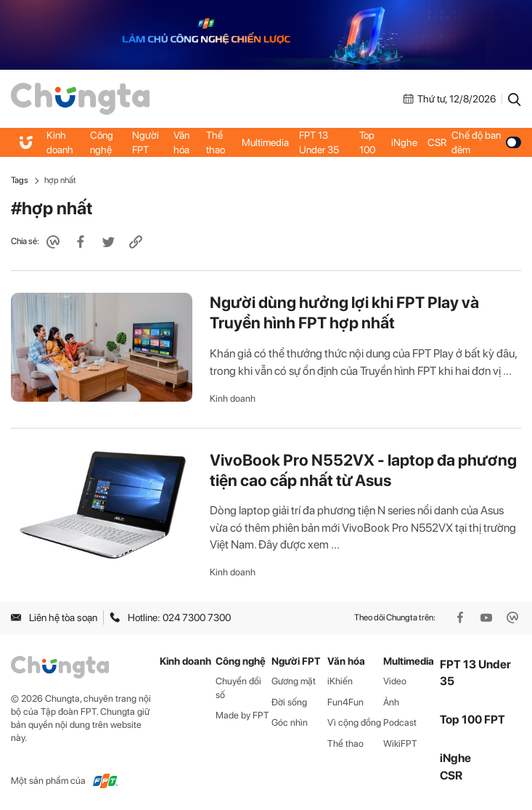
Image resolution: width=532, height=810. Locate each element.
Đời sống (289, 702)
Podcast (400, 722)
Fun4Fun (345, 702)
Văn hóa (181, 142)
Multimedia (265, 142)
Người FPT (146, 142)
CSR (437, 142)
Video (395, 681)
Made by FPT (242, 715)
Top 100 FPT (472, 720)
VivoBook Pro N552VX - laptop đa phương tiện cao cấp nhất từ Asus (363, 470)
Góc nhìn (290, 722)
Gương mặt (294, 681)
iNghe (404, 142)
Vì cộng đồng (354, 722)
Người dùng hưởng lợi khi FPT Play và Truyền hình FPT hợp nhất (344, 312)
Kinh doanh (60, 142)
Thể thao (216, 142)
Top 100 (367, 142)
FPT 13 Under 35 (319, 142)
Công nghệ (102, 142)
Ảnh (391, 702)
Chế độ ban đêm (486, 142)
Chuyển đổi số (238, 688)
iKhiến (340, 681)
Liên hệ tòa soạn (54, 617)
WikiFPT (400, 744)
